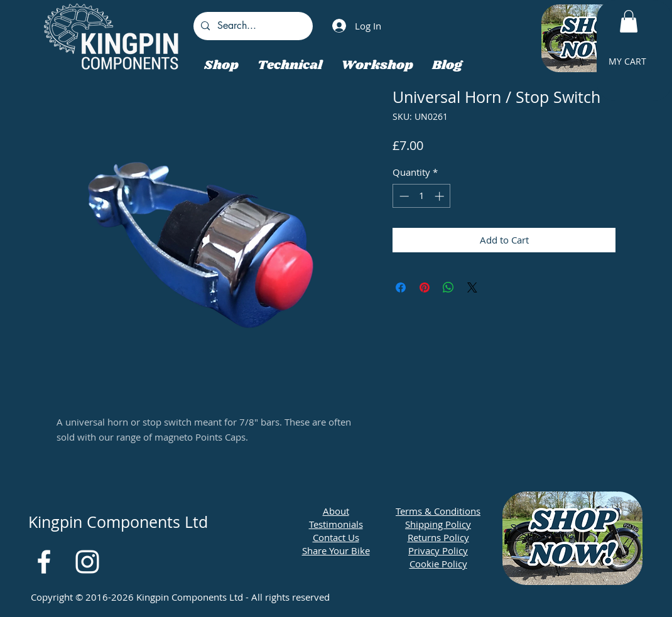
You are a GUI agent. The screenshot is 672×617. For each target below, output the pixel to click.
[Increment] (441, 196)
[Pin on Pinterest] (425, 287)
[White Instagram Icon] (87, 562)
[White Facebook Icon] (44, 562)
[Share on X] (472, 287)
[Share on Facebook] (401, 287)
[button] (629, 21)
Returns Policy (438, 537)
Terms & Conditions (438, 511)
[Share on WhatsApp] (448, 287)
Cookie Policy (438, 564)
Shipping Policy (438, 524)
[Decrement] (403, 196)
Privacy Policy (438, 550)
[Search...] (252, 26)
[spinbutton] (422, 196)
